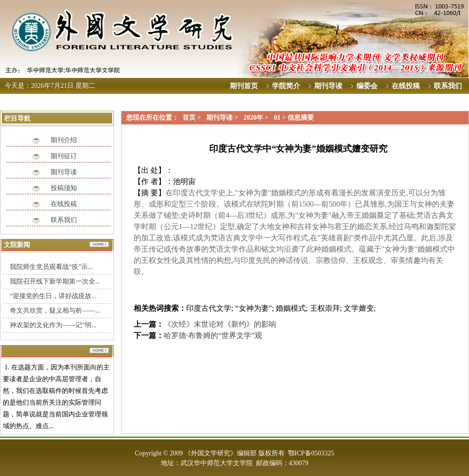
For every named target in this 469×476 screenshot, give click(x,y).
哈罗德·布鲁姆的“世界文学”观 (213, 335)
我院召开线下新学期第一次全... (55, 281)
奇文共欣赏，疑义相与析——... (55, 311)
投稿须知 (64, 188)
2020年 (253, 118)
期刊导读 (64, 172)
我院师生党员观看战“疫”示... (51, 267)
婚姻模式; (292, 308)
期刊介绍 (64, 140)
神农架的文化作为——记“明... (53, 325)
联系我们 (64, 220)
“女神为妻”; (254, 308)
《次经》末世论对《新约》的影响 (220, 324)
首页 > (193, 118)
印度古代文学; (210, 308)
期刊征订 (64, 156)
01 (277, 118)
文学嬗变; (360, 308)
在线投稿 (64, 204)
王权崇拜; (326, 308)
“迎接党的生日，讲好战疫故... (53, 296)
